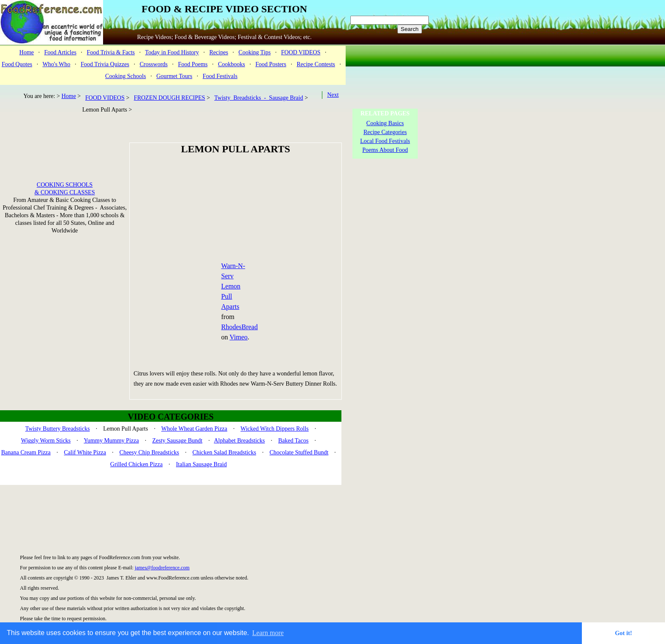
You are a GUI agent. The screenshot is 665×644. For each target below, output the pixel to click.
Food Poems (193, 64)
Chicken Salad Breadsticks (224, 452)
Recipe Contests (316, 64)
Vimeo (239, 337)
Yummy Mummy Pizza (112, 441)
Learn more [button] (268, 633)
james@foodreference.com (162, 568)
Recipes (219, 52)
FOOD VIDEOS (301, 52)
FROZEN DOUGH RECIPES (170, 98)
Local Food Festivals (385, 141)
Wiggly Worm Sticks (46, 441)
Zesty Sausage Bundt (177, 441)
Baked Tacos (293, 441)
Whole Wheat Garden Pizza (194, 429)
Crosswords (154, 64)
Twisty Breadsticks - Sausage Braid (258, 98)
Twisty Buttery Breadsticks (57, 429)
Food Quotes (17, 64)
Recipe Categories (385, 132)
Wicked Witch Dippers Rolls (275, 429)
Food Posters (271, 64)
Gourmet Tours (175, 76)
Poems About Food (385, 150)
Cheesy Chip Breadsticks (149, 452)
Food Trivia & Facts (111, 52)
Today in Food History (172, 52)
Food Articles (60, 52)
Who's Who (56, 64)
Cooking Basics (385, 123)
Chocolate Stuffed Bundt (299, 452)
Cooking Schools (126, 76)
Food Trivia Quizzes (105, 64)
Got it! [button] (623, 633)
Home (27, 52)
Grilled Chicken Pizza (137, 464)
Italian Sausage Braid (201, 464)
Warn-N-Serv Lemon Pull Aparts (233, 286)
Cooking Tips (254, 52)
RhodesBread (240, 327)
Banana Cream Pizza (26, 452)
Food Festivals (220, 76)
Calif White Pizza (85, 452)
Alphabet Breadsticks (239, 441)
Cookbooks (232, 64)
